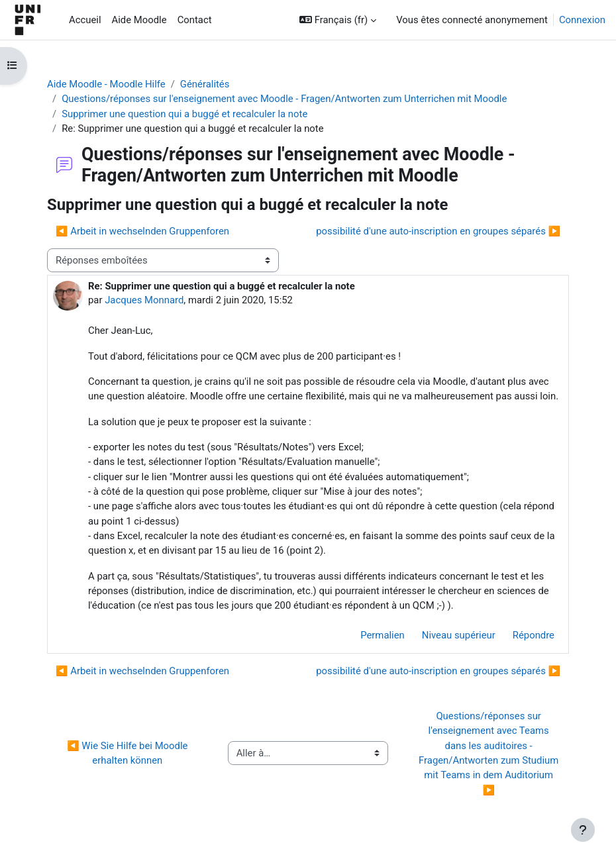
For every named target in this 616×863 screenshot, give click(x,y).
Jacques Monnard (144, 300)
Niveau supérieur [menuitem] (459, 635)
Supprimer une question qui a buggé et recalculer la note (184, 114)
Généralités (205, 84)
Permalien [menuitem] (383, 635)
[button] (338, 20)
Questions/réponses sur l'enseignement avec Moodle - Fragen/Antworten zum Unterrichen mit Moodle (284, 99)
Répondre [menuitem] (534, 635)
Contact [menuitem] (195, 20)
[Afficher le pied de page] (583, 830)
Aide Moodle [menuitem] (139, 20)
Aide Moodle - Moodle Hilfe (106, 84)
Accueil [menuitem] (85, 20)
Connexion (582, 20)
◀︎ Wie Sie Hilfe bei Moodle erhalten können (128, 753)
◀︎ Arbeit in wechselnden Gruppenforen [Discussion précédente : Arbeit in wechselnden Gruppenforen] (142, 231)
